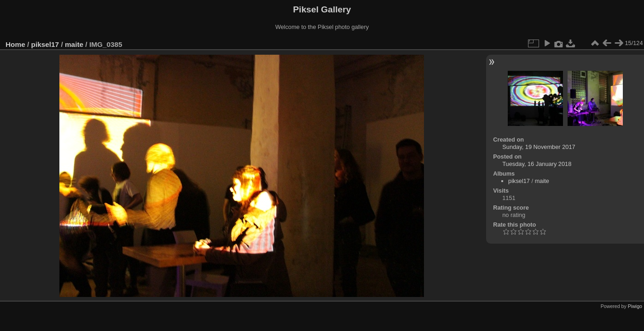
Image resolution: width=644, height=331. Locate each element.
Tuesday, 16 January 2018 (537, 164)
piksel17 (45, 44)
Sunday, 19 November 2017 (539, 147)
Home (15, 44)
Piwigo (635, 306)
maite (74, 44)
